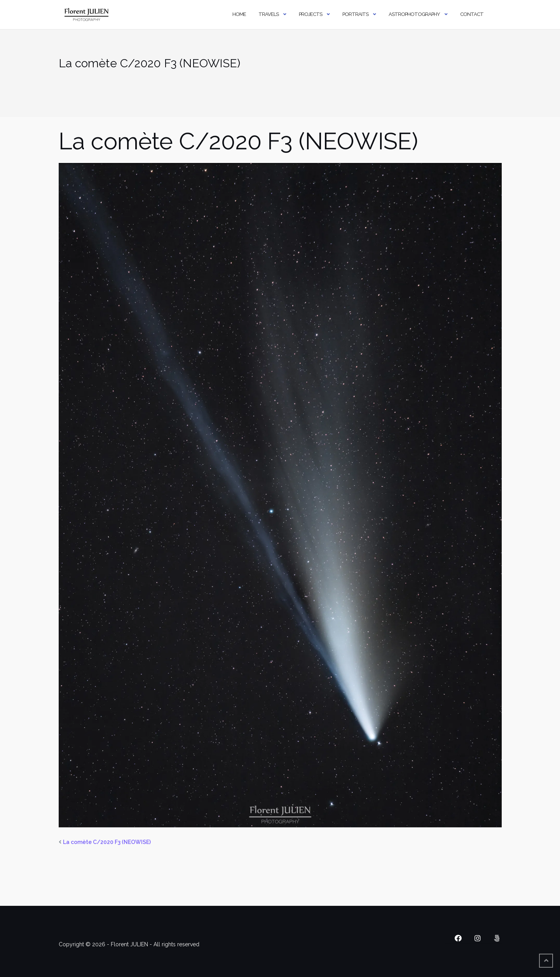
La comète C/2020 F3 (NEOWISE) (107, 842)
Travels (269, 14)
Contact (472, 14)
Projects (311, 14)
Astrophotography (414, 14)
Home (239, 14)
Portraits (355, 14)
